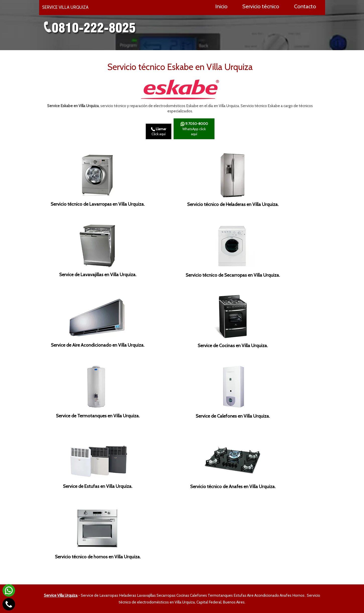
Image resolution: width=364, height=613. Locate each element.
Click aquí (159, 131)
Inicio (221, 6)
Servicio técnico (261, 6)
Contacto (305, 6)
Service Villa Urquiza (61, 595)
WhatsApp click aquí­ (194, 129)
